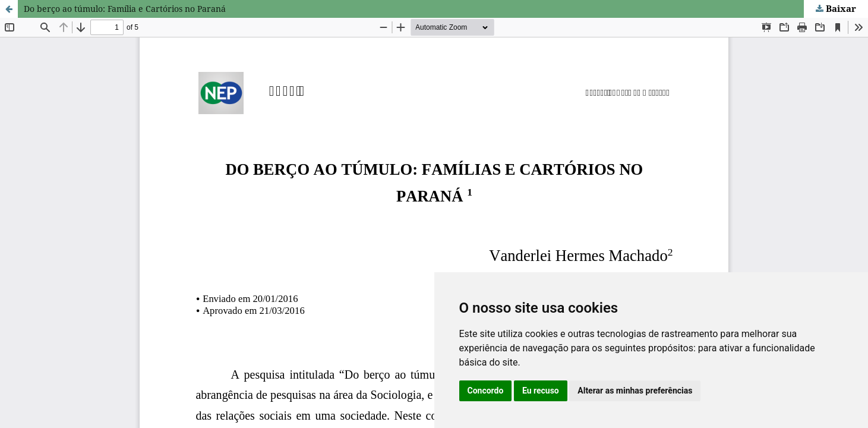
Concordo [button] (486, 391)
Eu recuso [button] (541, 391)
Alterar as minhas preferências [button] (635, 391)
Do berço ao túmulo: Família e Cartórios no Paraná (125, 9)
